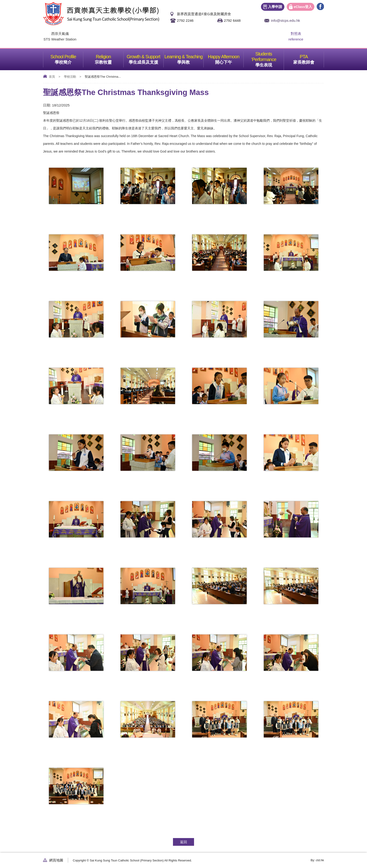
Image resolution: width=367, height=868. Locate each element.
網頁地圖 (56, 860)
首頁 (52, 77)
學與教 (190, 58)
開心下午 (229, 58)
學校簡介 (69, 58)
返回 (183, 842)
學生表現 (270, 58)
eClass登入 (303, 7)
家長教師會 (308, 58)
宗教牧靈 (109, 58)
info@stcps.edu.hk (286, 20)
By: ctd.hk (317, 860)
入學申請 (275, 7)
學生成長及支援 (146, 58)
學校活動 (70, 77)
